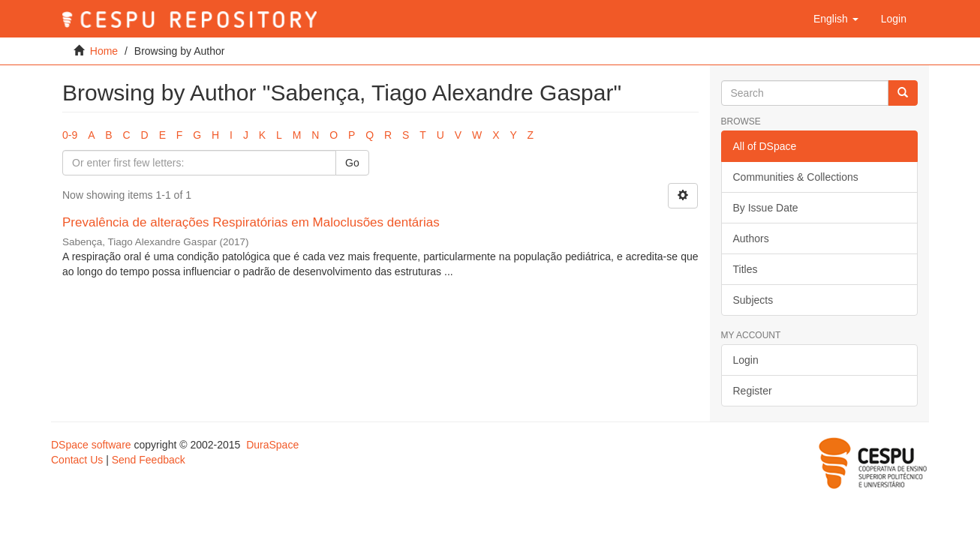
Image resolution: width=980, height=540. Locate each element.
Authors (751, 238)
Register (753, 391)
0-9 (70, 135)
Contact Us (77, 460)
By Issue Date (766, 208)
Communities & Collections (796, 177)
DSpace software (91, 445)
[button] (836, 19)
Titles (746, 269)
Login (746, 360)
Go (352, 163)
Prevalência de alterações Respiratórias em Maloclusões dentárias (251, 222)
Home (104, 51)
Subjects (753, 300)
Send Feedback (149, 460)
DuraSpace (272, 445)
